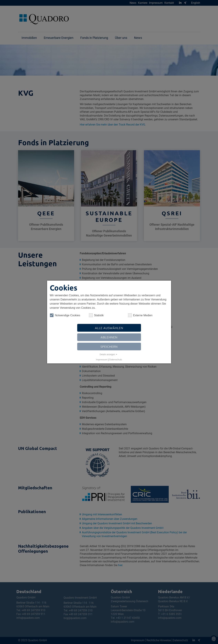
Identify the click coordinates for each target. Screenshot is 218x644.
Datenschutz (116, 360)
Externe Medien (140, 315)
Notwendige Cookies (65, 315)
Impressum (102, 360)
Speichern (109, 346)
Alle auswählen (109, 328)
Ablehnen (109, 337)
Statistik (96, 315)
